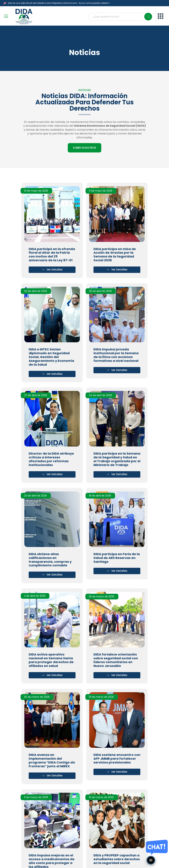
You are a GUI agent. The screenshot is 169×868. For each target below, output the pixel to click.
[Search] (148, 17)
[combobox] (120, 17)
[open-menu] (6, 17)
